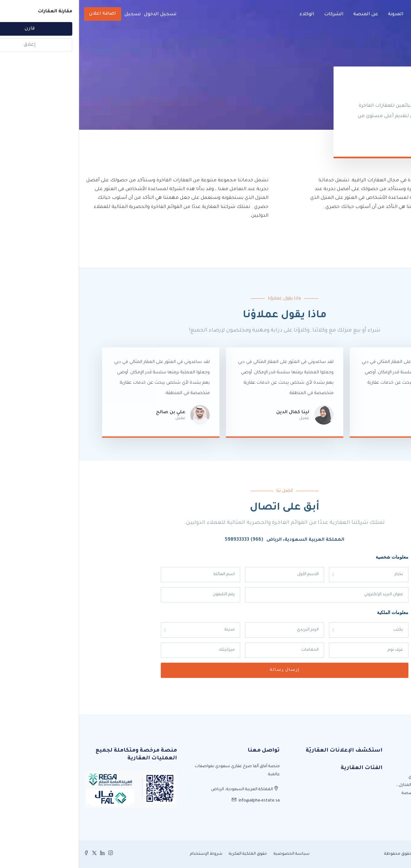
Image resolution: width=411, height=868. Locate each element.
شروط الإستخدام (127, 854)
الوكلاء (228, 15)
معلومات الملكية (314, 612)
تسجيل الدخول (81, 15)
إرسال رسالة (205, 670)
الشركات (255, 15)
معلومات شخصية (313, 557)
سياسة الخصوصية (212, 854)
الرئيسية (344, 15)
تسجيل (53, 15)
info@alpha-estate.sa (180, 801)
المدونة (317, 15)
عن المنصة (287, 15)
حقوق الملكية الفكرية (169, 854)
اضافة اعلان (23, 14)
